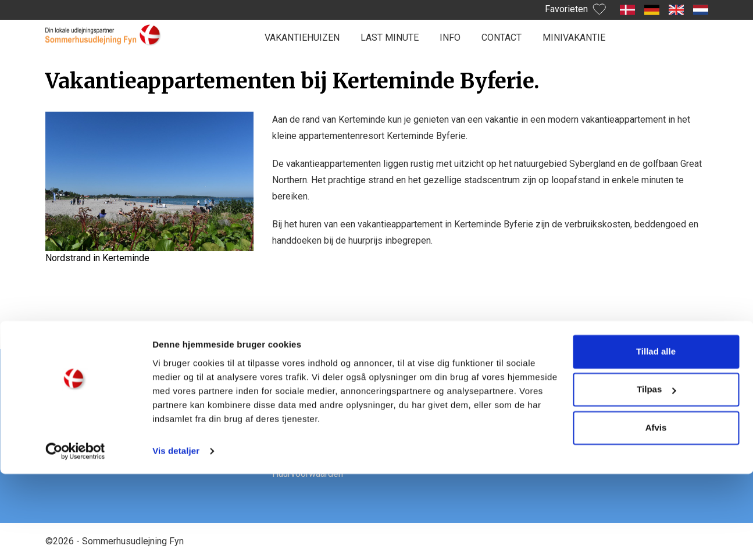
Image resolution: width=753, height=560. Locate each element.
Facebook (519, 404)
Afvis (656, 514)
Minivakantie (574, 38)
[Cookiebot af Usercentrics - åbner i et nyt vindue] (75, 537)
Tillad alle (656, 438)
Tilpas (656, 475)
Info (450, 38)
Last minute (390, 38)
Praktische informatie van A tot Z (339, 404)
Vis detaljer (176, 537)
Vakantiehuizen (302, 38)
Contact (502, 38)
